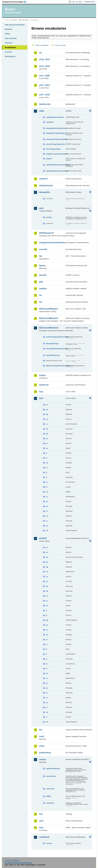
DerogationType (52, 344)
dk (47, 434)
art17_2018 (44, 95)
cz (47, 424)
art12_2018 (44, 66)
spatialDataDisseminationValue (56, 165)
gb (47, 620)
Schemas (9, 43)
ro (47, 511)
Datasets (8, 29)
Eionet (15, 20)
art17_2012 (44, 85)
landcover (44, 385)
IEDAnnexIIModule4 (49, 328)
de (47, 429)
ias (40, 295)
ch (47, 572)
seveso (42, 759)
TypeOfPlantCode (53, 355)
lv (47, 487)
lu (47, 482)
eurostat (43, 249)
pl (47, 502)
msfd (41, 736)
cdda (41, 111)
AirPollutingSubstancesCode (56, 337)
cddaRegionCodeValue (55, 117)
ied (41, 302)
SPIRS (48, 796)
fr (47, 458)
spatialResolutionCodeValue (56, 171)
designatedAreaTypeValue (56, 128)
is (47, 644)
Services (8, 52)
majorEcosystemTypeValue (56, 154)
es (47, 448)
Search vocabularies (42, 45)
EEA (15, 2)
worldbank (44, 837)
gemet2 (43, 275)
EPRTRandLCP (46, 233)
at (47, 405)
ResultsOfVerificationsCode (56, 349)
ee (47, 438)
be (47, 410)
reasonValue (51, 776)
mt (47, 492)
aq (40, 53)
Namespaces (10, 56)
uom (41, 821)
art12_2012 (44, 59)
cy (47, 419)
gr (47, 625)
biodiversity (45, 104)
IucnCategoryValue (53, 149)
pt (47, 506)
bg (47, 414)
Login (73, 2)
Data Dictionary (24, 20)
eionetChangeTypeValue (55, 144)
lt (47, 477)
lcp (41, 730)
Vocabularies (10, 47)
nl (47, 497)
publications (45, 753)
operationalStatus (53, 768)
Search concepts (60, 45)
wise (41, 828)
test (41, 814)
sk (47, 526)
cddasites (50, 122)
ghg (41, 282)
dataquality (44, 192)
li (47, 654)
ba (47, 557)
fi (47, 453)
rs (47, 698)
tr (47, 717)
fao (41, 256)
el (47, 443)
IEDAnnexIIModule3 (49, 318)
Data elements (11, 38)
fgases (42, 265)
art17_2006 (44, 76)
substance (50, 803)
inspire (42, 375)
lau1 (41, 392)
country (49, 843)
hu (47, 463)
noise (42, 746)
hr (47, 630)
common (43, 179)
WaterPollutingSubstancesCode (56, 366)
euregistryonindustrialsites (52, 243)
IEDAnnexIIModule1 (49, 309)
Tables (7, 34)
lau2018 (43, 538)
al (47, 547)
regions (49, 159)
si (47, 521)
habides (43, 289)
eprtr (41, 208)
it (47, 472)
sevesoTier (50, 789)
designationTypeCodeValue (56, 139)
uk (47, 531)
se (47, 516)
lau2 (41, 398)
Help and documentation (15, 25)
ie (47, 468)
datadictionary (46, 186)
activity (49, 217)
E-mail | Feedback (12, 860)
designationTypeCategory (56, 133)
